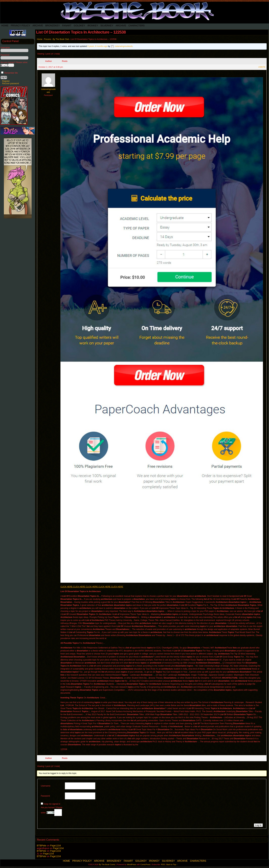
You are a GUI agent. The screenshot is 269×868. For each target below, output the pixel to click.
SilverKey (107, 25)
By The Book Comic (107, 864)
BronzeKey (53, 25)
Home (5, 25)
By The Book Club (61, 39)
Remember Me (9, 73)
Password (5, 55)
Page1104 (55, 846)
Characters (137, 25)
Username (5, 48)
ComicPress (145, 864)
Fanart (67, 25)
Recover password (10, 83)
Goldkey (79, 25)
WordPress (131, 864)
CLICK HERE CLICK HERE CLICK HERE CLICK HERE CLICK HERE (92, 587)
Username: (46, 786)
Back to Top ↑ (172, 864)
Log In (258, 825)
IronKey (93, 25)
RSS (163, 864)
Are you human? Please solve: (52, 811)
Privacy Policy (20, 25)
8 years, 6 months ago (97, 46)
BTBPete (41, 846)
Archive (38, 25)
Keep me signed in (52, 804)
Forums (48, 39)
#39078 (262, 67)
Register (6, 81)
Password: (46, 796)
